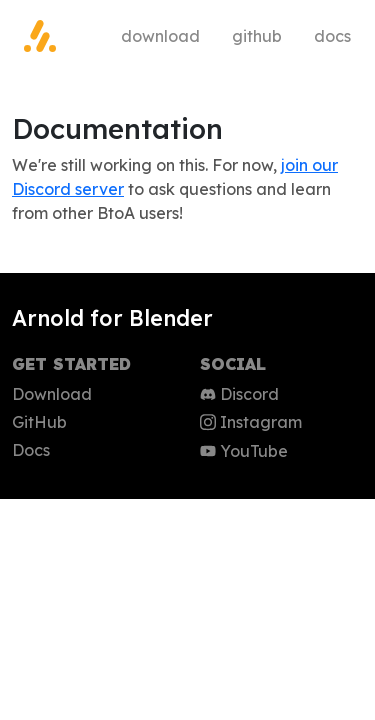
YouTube (244, 451)
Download (160, 36)
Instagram (251, 422)
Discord (239, 394)
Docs (332, 36)
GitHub (257, 36)
